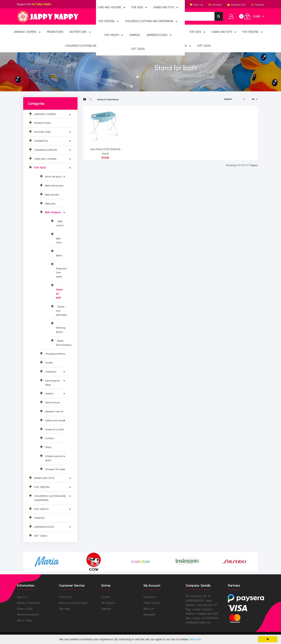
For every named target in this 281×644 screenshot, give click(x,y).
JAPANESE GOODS (44, 527)
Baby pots (50, 203)
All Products (108, 603)
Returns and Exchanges (73, 603)
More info (196, 639)
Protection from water (61, 270)
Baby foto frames (54, 185)
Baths (59, 253)
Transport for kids (54, 469)
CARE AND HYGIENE (45, 159)
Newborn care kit (54, 411)
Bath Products (175, 77)
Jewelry (49, 393)
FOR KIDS (151, 77)
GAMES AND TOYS (44, 478)
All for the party (53, 176)
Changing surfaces (55, 353)
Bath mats (59, 238)
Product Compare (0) (108, 99)
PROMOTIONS (42, 123)
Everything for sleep (52, 382)
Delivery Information (29, 603)
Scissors (50, 438)
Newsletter (150, 614)
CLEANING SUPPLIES (46, 150)
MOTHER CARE (42, 132)
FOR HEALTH (41, 509)
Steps (48, 447)
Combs (49, 362)
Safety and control (55, 420)
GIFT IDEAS (41, 536)
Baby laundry (52, 194)
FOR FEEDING (42, 487)
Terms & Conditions (28, 614)
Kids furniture (52, 402)
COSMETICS (41, 141)
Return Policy (25, 620)
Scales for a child (54, 429)
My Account (150, 597)
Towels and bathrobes (61, 310)
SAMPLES (39, 518)
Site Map (64, 609)
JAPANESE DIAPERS (45, 114)
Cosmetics (51, 371)
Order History (151, 603)
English (140, 4)
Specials (106, 609)
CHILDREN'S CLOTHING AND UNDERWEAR (50, 498)
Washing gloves (61, 327)
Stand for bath (203, 77)
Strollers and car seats (54, 458)
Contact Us (65, 597)
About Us (22, 597)
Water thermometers (64, 343)
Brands (106, 597)
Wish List (149, 609)
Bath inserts (60, 223)
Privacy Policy (25, 609)
